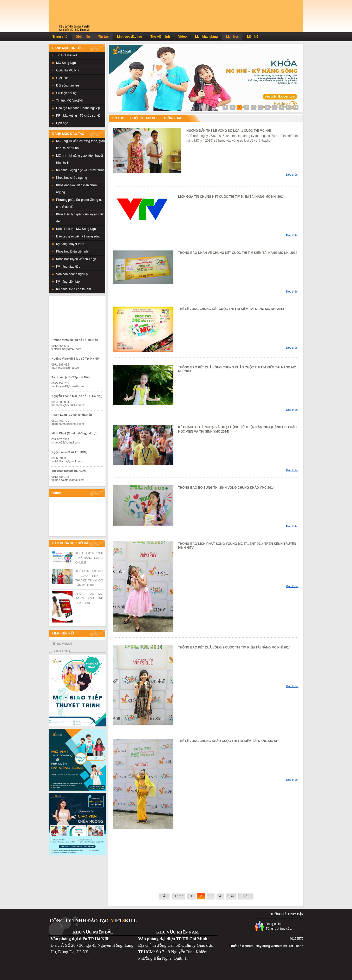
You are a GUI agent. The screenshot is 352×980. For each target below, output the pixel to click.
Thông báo (173, 118)
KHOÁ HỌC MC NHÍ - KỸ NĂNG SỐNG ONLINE (89, 558)
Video (182, 37)
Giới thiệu (83, 37)
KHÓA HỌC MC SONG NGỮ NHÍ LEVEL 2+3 (89, 598)
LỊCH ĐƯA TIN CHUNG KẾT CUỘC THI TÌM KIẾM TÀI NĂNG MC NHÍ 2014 (231, 197)
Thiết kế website (241, 946)
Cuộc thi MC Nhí (144, 118)
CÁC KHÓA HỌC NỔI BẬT (71, 543)
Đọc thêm (292, 175)
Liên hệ (252, 37)
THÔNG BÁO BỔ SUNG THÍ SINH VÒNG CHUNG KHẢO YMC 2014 (226, 488)
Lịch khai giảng (206, 37)
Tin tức (103, 37)
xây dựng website (269, 946)
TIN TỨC (118, 118)
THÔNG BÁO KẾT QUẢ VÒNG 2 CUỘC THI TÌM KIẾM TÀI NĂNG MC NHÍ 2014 (234, 647)
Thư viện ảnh (160, 37)
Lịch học (233, 37)
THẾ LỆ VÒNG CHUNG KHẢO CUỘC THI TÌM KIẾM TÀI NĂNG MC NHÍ (229, 741)
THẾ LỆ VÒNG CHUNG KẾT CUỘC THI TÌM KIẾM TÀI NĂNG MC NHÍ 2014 (231, 309)
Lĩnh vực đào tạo (129, 37)
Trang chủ (60, 37)
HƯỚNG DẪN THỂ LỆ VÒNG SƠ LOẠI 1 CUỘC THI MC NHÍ (229, 131)
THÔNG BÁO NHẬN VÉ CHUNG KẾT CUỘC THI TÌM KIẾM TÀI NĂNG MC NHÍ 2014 (238, 253)
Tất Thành (296, 946)
